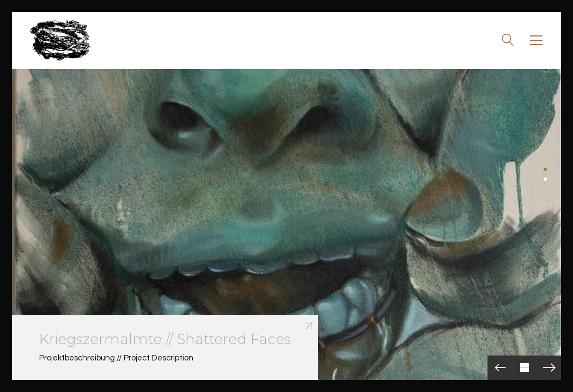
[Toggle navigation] (536, 40)
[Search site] (508, 41)
